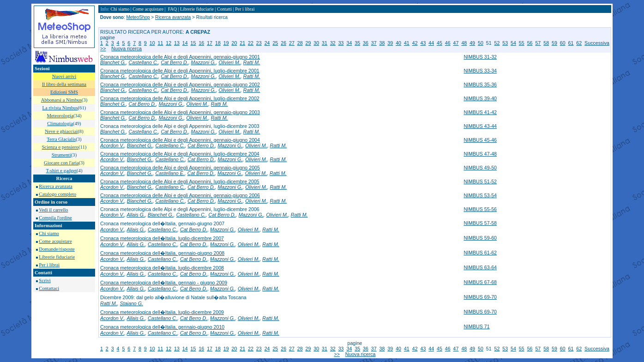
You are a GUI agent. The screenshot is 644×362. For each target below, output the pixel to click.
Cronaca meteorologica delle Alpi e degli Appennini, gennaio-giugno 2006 (180, 195)
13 (177, 43)
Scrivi (45, 281)
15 (193, 43)
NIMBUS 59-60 (480, 238)
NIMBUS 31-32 (480, 57)
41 (407, 43)
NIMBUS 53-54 (480, 195)
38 (382, 43)
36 (366, 43)
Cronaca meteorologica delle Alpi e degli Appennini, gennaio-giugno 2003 (180, 112)
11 (160, 43)
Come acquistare (55, 241)
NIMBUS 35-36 (480, 84)
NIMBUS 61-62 (480, 253)
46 (448, 43)
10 (152, 43)
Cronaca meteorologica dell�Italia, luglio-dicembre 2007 (162, 238)
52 (497, 43)
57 (538, 43)
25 (275, 43)
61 (571, 43)
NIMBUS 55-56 (480, 209)
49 (472, 43)
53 (505, 43)
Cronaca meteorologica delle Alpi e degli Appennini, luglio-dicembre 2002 (180, 98)
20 (235, 43)
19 (226, 43)
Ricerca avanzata (55, 186)
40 (398, 43)
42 (415, 43)
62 (579, 43)
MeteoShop (138, 17)
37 (374, 43)
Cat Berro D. (174, 62)
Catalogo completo (57, 194)
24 (267, 43)
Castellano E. (170, 173)
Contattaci (49, 288)
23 (259, 43)
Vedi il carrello (53, 210)
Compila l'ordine (55, 218)
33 (341, 43)
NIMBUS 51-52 (480, 181)
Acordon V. (112, 145)
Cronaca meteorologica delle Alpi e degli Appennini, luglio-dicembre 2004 (180, 154)
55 (522, 43)
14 (185, 43)
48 (464, 43)
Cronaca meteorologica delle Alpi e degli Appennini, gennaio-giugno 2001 (180, 57)
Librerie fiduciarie (57, 257)
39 (390, 43)
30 (316, 43)
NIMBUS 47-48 (480, 154)
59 (554, 43)
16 (201, 43)
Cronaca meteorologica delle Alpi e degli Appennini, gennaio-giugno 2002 (180, 84)
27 (292, 43)
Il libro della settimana (64, 84)
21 (242, 43)
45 (439, 43)
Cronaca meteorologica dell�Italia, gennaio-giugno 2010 (162, 327)
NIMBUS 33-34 (480, 71)
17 (210, 43)
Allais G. (136, 215)
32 (333, 43)
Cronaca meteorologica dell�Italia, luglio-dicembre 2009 (162, 312)
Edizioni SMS (64, 92)
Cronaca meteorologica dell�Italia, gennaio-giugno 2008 (162, 253)
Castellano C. (144, 62)
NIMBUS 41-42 (480, 112)
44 (431, 43)
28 (300, 43)
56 (530, 43)
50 (481, 43)
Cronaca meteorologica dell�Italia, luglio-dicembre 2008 (162, 268)
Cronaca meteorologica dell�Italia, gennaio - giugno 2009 (164, 283)
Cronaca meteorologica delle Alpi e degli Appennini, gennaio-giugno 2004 (180, 140)
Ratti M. (252, 62)
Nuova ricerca (126, 48)
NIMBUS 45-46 (480, 140)
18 (218, 43)
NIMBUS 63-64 (480, 267)
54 (513, 43)
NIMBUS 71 (476, 326)
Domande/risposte (57, 249)
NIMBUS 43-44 (480, 126)
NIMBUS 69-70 (480, 297)
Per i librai (49, 265)
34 (349, 43)
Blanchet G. (113, 62)
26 (283, 43)
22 (251, 43)
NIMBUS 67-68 (480, 282)
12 (169, 43)
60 (563, 43)
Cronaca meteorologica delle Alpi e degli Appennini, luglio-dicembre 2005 (180, 181)
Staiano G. (132, 303)
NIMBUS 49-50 (480, 168)
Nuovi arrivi (64, 76)
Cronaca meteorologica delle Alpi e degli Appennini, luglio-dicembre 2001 (180, 71)
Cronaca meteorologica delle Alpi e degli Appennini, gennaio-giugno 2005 (180, 168)
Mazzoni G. (204, 62)
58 (546, 43)
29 (308, 43)
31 (325, 43)
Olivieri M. (229, 62)
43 (423, 43)
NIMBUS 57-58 (480, 223)
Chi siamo (49, 233)
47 (456, 43)
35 (357, 43)
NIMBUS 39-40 (480, 98)
